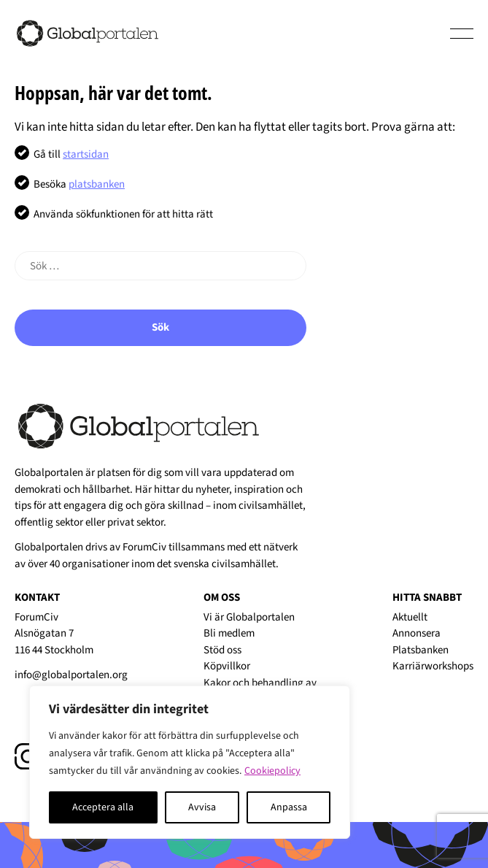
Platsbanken (421, 650)
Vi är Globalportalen (249, 617)
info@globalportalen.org (71, 675)
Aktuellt (410, 617)
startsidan (86, 154)
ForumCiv (144, 547)
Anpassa (289, 807)
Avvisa (202, 807)
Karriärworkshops (433, 666)
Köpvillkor (227, 666)
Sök (160, 327)
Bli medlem (229, 633)
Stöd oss (222, 650)
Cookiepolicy (272, 771)
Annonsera (417, 633)
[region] (190, 762)
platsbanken (97, 184)
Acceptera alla (103, 807)
